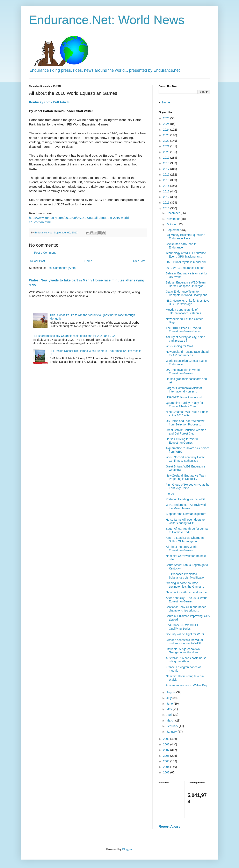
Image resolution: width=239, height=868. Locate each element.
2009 (167, 739)
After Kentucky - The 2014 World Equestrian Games (187, 600)
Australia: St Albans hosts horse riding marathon (186, 660)
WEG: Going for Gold (179, 346)
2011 (167, 203)
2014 (167, 186)
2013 (167, 191)
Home (88, 261)
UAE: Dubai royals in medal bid (186, 262)
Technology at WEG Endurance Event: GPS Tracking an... (186, 255)
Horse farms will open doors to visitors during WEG (185, 521)
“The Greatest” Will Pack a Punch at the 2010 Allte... (187, 414)
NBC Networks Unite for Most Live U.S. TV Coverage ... (188, 302)
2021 (167, 146)
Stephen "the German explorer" (186, 514)
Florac (170, 494)
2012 (167, 197)
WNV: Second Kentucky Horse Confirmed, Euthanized (185, 459)
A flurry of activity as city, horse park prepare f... (185, 339)
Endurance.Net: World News (107, 20)
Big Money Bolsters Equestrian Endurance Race (185, 237)
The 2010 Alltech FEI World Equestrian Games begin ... (185, 330)
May (169, 709)
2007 (167, 750)
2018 (167, 163)
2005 (167, 761)
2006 (167, 756)
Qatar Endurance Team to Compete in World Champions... (188, 293)
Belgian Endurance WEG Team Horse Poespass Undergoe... (186, 284)
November (173, 219)
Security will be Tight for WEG (185, 634)
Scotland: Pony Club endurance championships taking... (186, 609)
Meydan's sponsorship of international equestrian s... (185, 311)
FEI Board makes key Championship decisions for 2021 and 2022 (75, 336)
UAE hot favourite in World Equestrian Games (183, 372)
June (170, 704)
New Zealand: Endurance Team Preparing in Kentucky (186, 477)
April (170, 715)
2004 (167, 767)
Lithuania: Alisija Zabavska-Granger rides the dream (183, 651)
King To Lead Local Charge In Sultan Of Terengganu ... (185, 539)
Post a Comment (45, 253)
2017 (167, 169)
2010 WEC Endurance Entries (185, 268)
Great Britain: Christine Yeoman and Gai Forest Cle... (186, 432)
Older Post (138, 261)
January (172, 732)
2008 (167, 744)
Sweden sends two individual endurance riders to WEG (184, 642)
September (174, 230)
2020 (167, 152)
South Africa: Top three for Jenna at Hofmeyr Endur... (187, 530)
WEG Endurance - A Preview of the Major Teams (186, 507)
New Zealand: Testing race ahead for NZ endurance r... (187, 353)
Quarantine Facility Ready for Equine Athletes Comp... (184, 405)
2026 (167, 118)
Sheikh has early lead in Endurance (181, 246)
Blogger (127, 849)
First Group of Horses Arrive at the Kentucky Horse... (188, 486)
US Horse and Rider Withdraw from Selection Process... (185, 423)
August (171, 692)
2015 (167, 180)
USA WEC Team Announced (184, 397)
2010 (167, 208)
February (173, 726)
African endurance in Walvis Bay (186, 685)
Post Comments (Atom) (62, 268)
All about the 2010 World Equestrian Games (182, 549)
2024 (167, 130)
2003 (167, 772)
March (171, 720)
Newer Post (37, 261)
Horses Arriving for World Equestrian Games (182, 441)
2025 (167, 124)
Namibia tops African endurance (186, 592)
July (169, 698)
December (173, 213)
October (172, 224)
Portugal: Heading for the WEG (186, 499)
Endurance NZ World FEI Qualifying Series (182, 627)
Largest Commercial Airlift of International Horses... (184, 390)
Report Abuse (170, 826)
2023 (167, 135)
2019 (167, 158)
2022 (167, 141)
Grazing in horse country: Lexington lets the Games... (185, 585)
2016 (167, 175)
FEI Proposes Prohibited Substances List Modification (186, 576)
